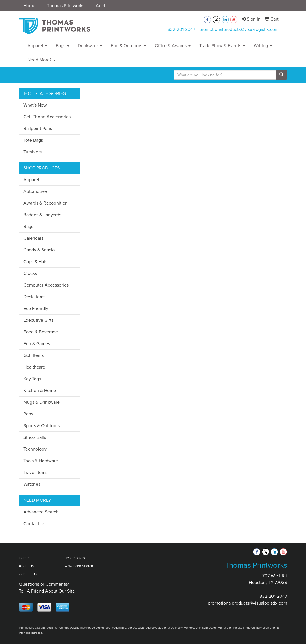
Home (29, 6)
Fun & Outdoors (128, 46)
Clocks (30, 273)
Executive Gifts (38, 320)
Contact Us (34, 524)
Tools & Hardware (41, 461)
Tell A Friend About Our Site (47, 591)
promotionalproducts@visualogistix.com (239, 29)
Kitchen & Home (40, 390)
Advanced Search (41, 512)
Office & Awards (173, 46)
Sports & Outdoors (42, 426)
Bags (63, 46)
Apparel (37, 46)
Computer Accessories (46, 285)
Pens (28, 414)
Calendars (33, 238)
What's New (35, 105)
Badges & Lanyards (42, 215)
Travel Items (35, 472)
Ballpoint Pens (38, 128)
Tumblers (33, 152)
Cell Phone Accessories (47, 117)
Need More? (41, 60)
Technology (35, 449)
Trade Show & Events (222, 46)
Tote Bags (33, 140)
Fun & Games (37, 344)
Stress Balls (35, 437)
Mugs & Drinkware (42, 402)
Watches (32, 484)
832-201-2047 (181, 29)
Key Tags (32, 379)
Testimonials (75, 558)
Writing (263, 46)
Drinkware (90, 46)
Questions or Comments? (44, 584)
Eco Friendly (36, 308)
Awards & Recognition (46, 203)
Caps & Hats (35, 262)
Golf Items (34, 355)
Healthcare (34, 367)
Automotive (35, 191)
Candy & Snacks (39, 250)
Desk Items (34, 297)
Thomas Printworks (66, 6)
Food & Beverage (41, 332)
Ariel (101, 6)
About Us (26, 566)
